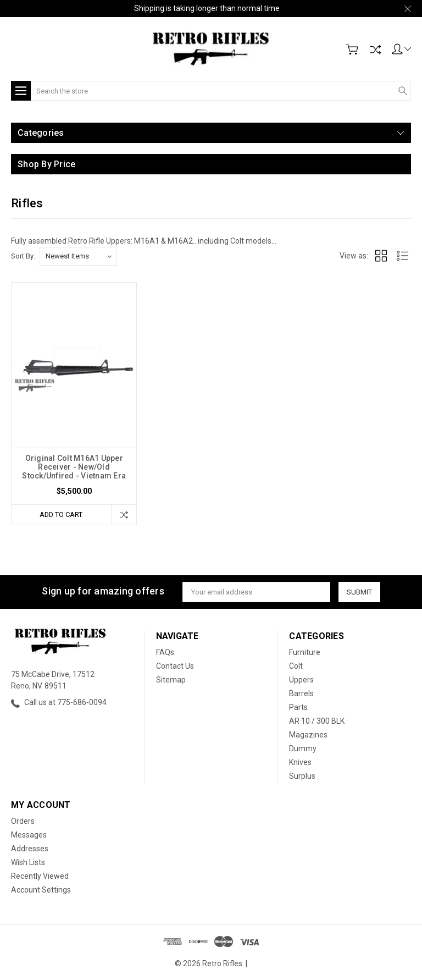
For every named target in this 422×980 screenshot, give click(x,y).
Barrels (301, 693)
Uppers (301, 680)
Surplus (302, 776)
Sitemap (171, 680)
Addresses (30, 849)
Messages (29, 835)
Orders (23, 821)
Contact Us (175, 666)
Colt (296, 666)
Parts (298, 707)
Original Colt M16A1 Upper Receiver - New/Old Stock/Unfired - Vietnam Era (74, 467)
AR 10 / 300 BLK (317, 721)
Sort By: (23, 256)
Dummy (303, 748)
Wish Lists (28, 862)
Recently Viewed (40, 876)
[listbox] (78, 256)
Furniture (305, 652)
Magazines (308, 735)
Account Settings (41, 890)
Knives (300, 762)
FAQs (165, 652)
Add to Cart (61, 514)
